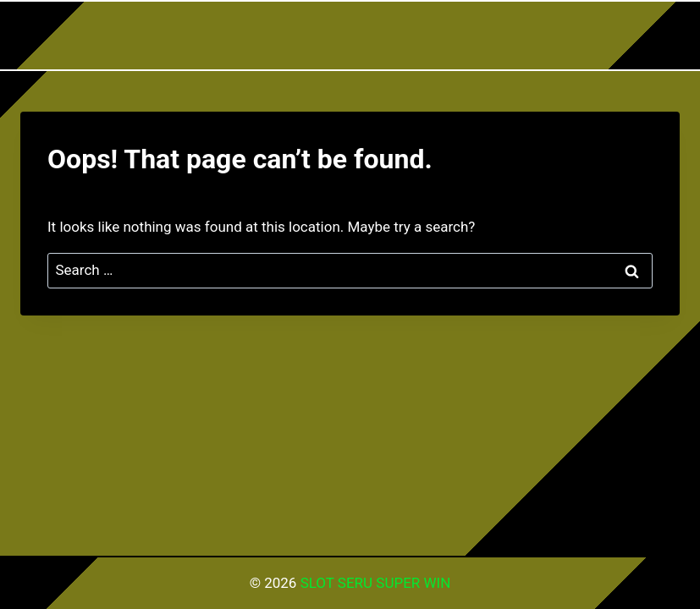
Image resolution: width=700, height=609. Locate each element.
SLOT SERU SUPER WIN (376, 583)
